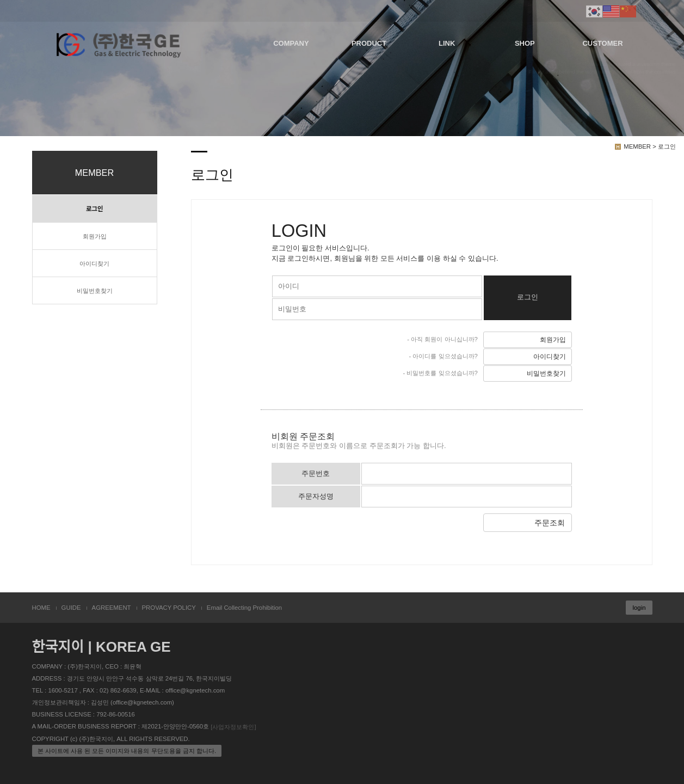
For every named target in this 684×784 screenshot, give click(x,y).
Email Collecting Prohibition (244, 608)
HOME (41, 608)
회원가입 (95, 236)
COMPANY (291, 43)
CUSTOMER (602, 43)
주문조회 (550, 523)
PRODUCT (369, 43)
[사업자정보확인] (233, 727)
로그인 (94, 209)
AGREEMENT (112, 608)
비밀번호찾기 (95, 291)
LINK (447, 43)
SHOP (525, 43)
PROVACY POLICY (169, 608)
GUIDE (71, 608)
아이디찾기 (94, 264)
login (639, 608)
